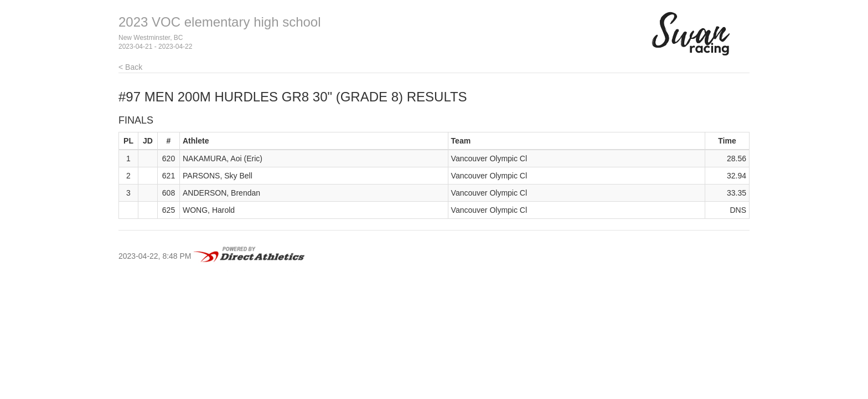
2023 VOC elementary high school (220, 22)
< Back (130, 67)
